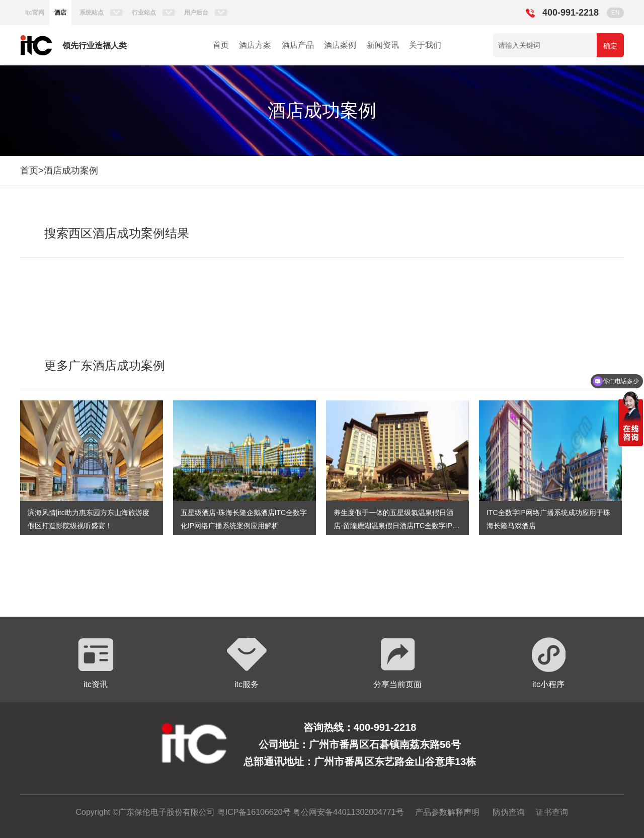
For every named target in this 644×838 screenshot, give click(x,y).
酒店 (60, 13)
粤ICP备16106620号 (253, 812)
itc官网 (35, 13)
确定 (610, 46)
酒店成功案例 (71, 171)
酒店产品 (298, 45)
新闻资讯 (383, 45)
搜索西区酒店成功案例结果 (117, 233)
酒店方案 (255, 45)
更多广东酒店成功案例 (105, 365)
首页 (221, 45)
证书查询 (552, 812)
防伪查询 (509, 812)
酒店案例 (340, 45)
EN (616, 13)
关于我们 (425, 45)
